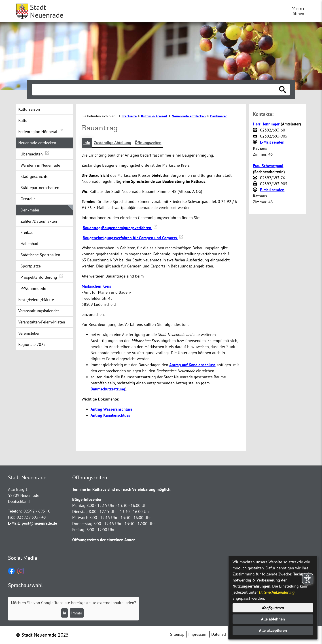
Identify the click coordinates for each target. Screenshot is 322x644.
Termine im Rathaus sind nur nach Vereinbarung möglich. (122, 489)
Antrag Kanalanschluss (110, 415)
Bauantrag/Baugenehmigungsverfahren (120, 228)
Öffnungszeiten (148, 143)
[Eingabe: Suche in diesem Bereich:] (156, 90)
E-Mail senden (272, 142)
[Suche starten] (283, 90)
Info (87, 143)
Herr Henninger (266, 124)
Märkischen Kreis (96, 286)
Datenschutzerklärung (277, 592)
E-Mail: (14, 523)
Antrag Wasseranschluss (112, 409)
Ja (65, 613)
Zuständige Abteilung (113, 143)
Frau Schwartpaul (268, 166)
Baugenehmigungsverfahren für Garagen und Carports (133, 238)
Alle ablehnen (273, 619)
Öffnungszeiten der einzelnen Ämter (103, 540)
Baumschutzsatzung (108, 389)
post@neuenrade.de (39, 523)
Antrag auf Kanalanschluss (192, 365)
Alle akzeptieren (273, 630)
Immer (77, 613)
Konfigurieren (273, 608)
